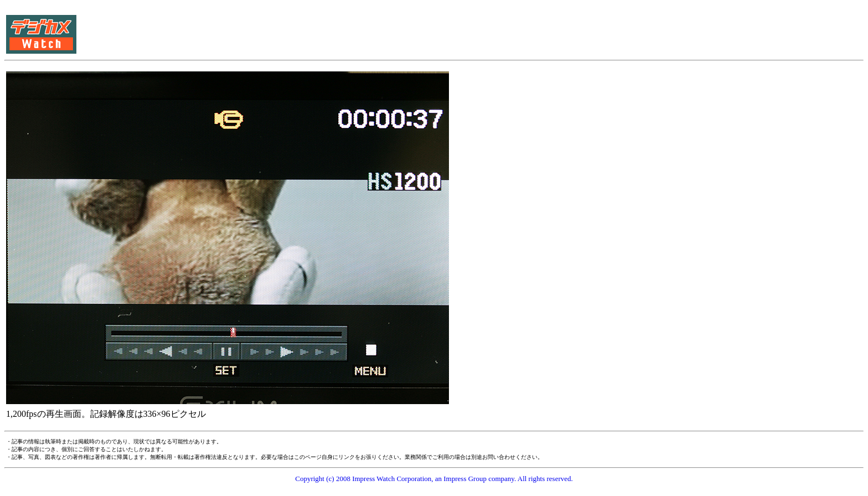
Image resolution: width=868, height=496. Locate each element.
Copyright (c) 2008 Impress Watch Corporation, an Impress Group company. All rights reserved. (434, 479)
